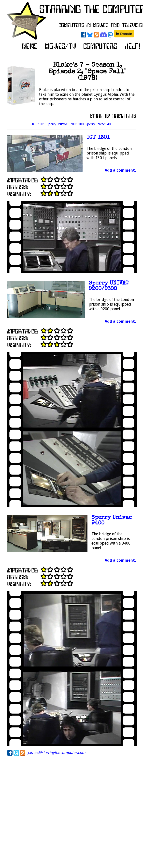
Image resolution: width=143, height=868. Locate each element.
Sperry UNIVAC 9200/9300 (109, 286)
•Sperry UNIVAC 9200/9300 (65, 124)
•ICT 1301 (38, 124)
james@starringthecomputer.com (57, 753)
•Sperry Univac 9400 (98, 124)
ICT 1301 (98, 138)
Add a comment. (120, 170)
